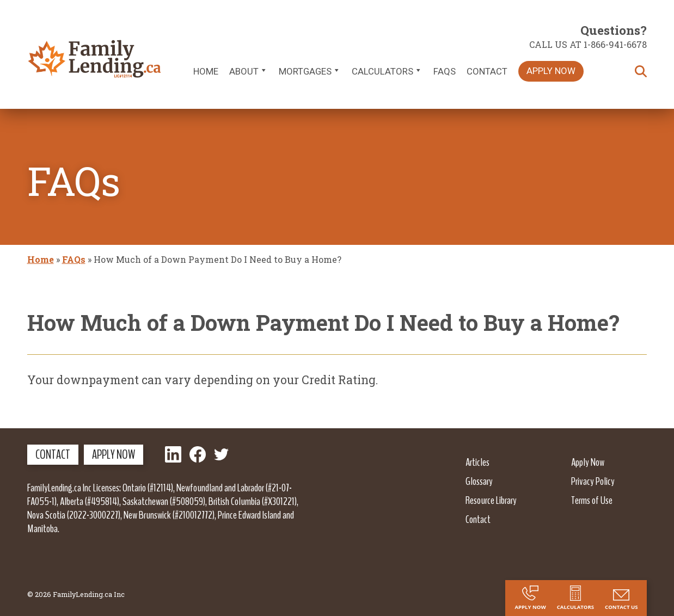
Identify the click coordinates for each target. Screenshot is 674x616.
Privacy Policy (593, 481)
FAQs (445, 71)
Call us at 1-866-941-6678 (588, 44)
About (249, 71)
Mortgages (310, 71)
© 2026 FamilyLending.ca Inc (76, 594)
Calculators (387, 71)
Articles (477, 462)
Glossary (479, 481)
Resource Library (491, 500)
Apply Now (551, 71)
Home (206, 71)
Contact (487, 71)
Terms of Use (592, 500)
